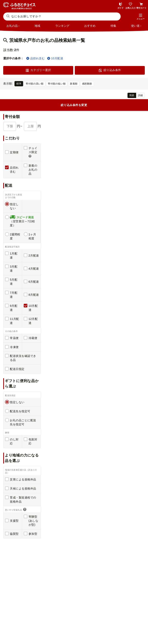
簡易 (132, 95)
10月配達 (55, 58)
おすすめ (90, 26)
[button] (141, 17)
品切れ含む (35, 58)
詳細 (140, 95)
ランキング (62, 26)
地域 (37, 26)
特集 (113, 26)
